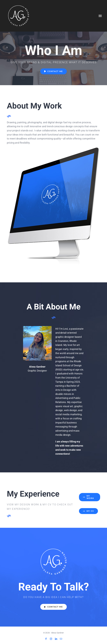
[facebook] (46, 639)
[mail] (61, 639)
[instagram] (51, 639)
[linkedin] (56, 639)
